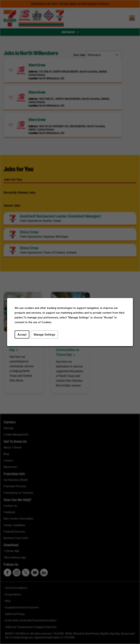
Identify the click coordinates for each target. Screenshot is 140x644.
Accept (22, 334)
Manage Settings (44, 334)
